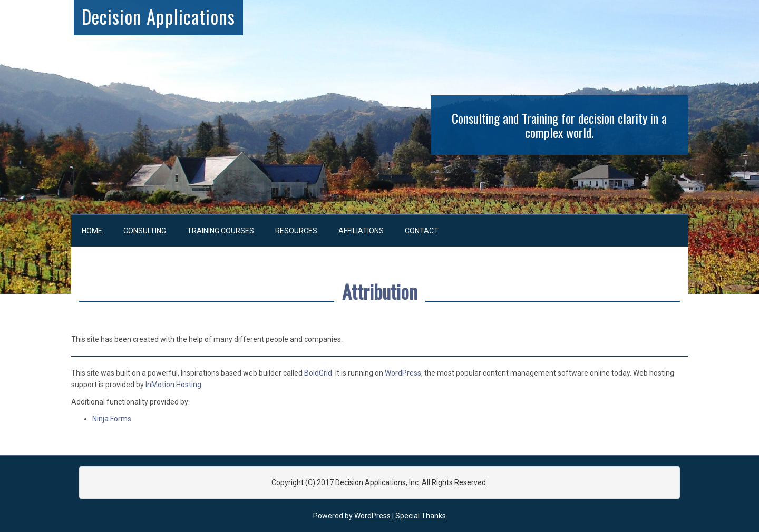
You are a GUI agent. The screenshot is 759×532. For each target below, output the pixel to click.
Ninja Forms (112, 419)
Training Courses (221, 231)
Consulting (145, 231)
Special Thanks (421, 516)
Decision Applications (158, 16)
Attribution (380, 291)
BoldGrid (318, 373)
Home (92, 231)
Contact (422, 231)
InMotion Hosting (173, 385)
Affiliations (361, 231)
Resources (296, 231)
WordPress (403, 373)
